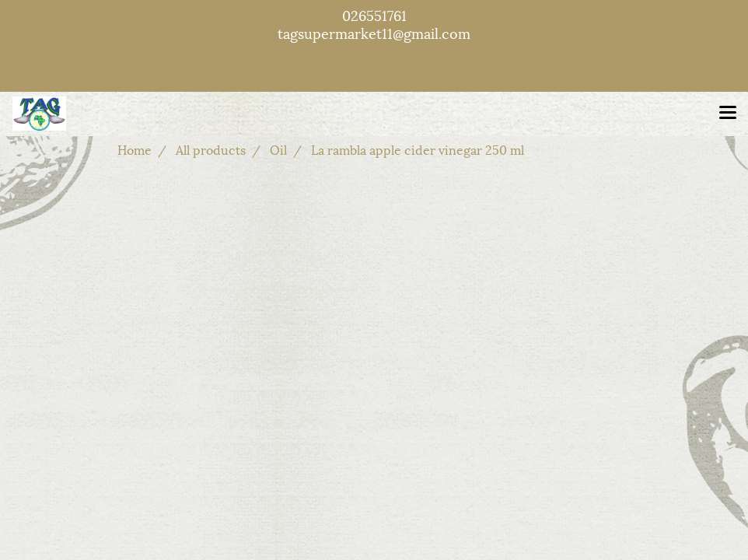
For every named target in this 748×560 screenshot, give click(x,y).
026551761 (374, 14)
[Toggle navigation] (728, 114)
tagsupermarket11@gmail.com (374, 32)
